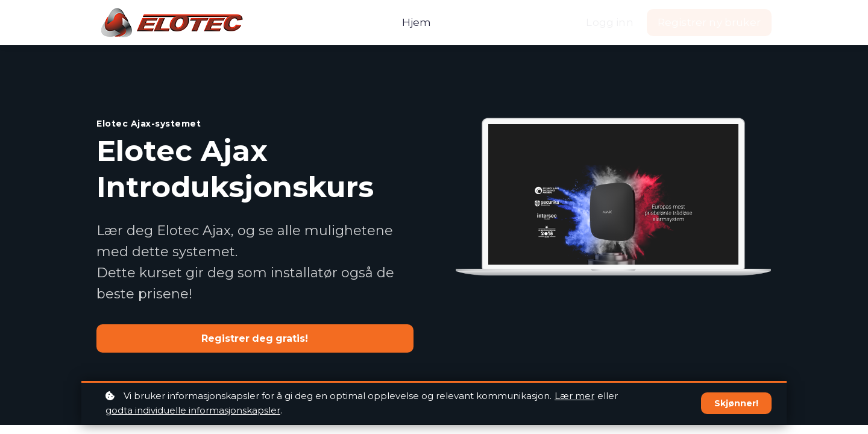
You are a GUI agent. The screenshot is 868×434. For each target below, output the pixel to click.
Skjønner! (736, 403)
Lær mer (574, 396)
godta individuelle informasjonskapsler (193, 410)
